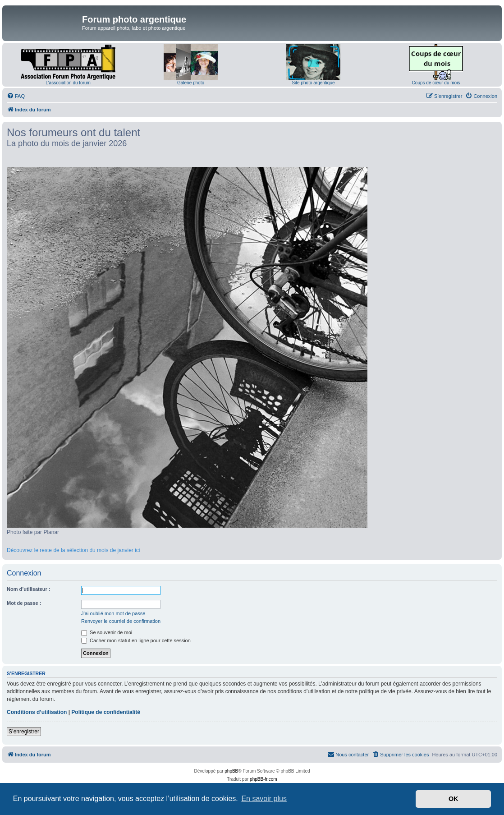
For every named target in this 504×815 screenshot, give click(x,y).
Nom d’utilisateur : (29, 589)
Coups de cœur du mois (436, 83)
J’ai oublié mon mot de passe (113, 613)
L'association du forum (68, 83)
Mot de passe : (24, 603)
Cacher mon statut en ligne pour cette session (136, 640)
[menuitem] (16, 96)
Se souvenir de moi (107, 632)
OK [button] (454, 799)
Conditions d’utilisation (37, 712)
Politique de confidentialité (106, 712)
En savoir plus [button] (264, 799)
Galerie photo (191, 83)
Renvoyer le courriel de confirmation (121, 621)
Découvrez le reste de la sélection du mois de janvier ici (73, 550)
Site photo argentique (313, 83)
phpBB (231, 771)
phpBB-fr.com (263, 779)
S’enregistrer (24, 732)
